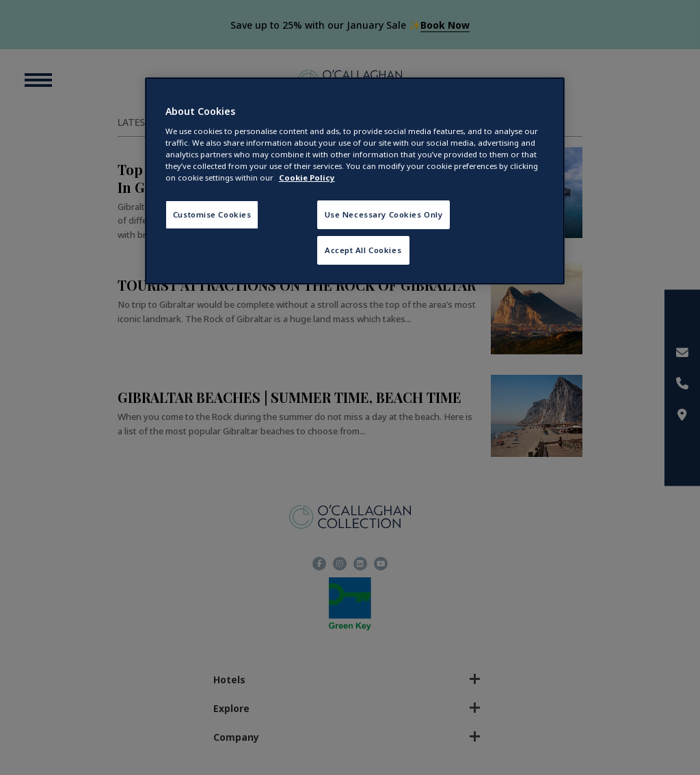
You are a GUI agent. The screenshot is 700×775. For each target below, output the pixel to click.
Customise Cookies (212, 214)
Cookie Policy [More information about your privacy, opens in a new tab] (307, 178)
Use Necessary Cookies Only (384, 214)
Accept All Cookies (363, 250)
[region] (355, 181)
